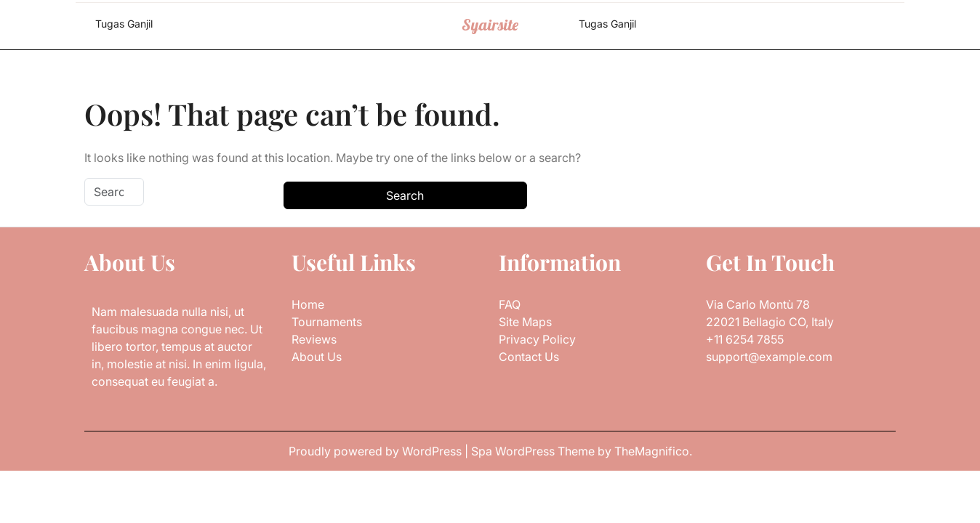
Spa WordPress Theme (534, 451)
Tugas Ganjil (124, 24)
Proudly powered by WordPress (377, 451)
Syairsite (490, 25)
